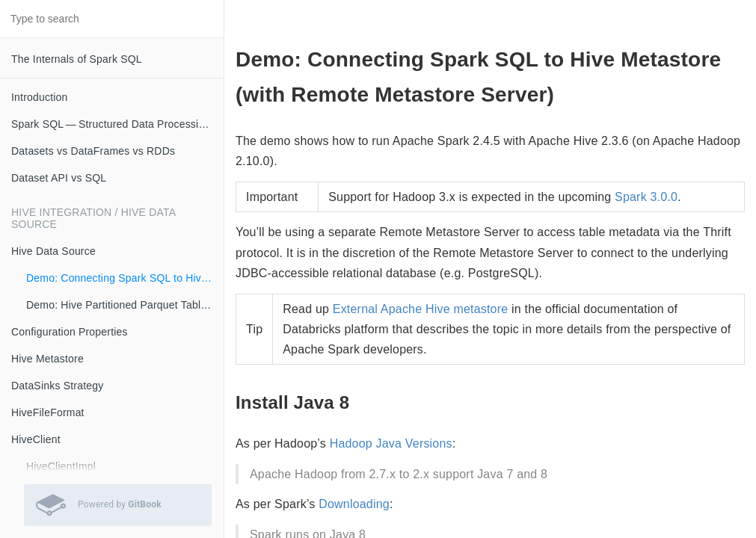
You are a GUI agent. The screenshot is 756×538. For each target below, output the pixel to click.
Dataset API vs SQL (59, 178)
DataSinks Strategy (57, 386)
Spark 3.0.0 (646, 197)
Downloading (354, 504)
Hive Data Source (53, 251)
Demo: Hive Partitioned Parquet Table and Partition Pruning (125, 305)
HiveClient (36, 439)
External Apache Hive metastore (421, 309)
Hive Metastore (47, 359)
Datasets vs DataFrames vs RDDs (93, 151)
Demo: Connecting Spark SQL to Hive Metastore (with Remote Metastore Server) (125, 278)
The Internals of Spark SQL (77, 59)
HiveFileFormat (48, 412)
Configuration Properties (70, 332)
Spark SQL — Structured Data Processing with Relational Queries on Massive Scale (117, 124)
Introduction (40, 97)
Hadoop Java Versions (391, 443)
